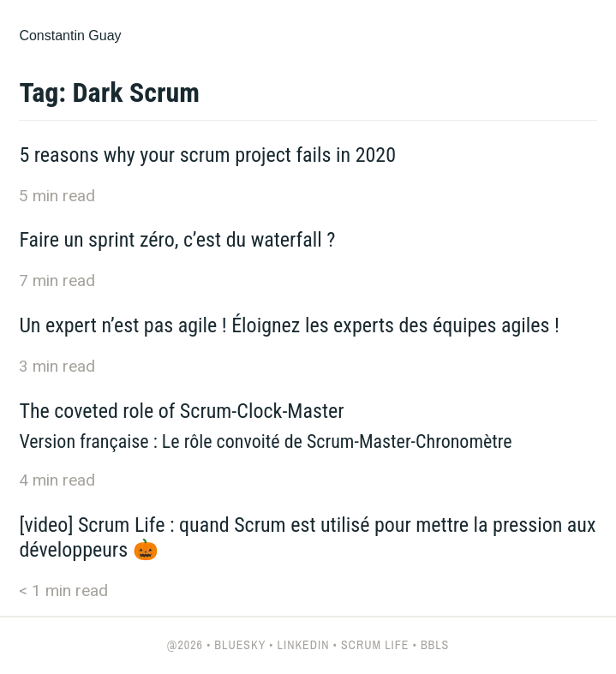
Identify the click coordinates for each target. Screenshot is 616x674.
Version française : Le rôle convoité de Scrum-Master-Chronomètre (265, 441)
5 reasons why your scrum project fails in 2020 (207, 155)
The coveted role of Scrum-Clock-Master (181, 411)
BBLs (435, 645)
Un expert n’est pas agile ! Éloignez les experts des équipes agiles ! (289, 325)
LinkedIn (304, 645)
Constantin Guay (70, 36)
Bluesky (240, 645)
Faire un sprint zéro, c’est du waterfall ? (177, 240)
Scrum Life (375, 645)
